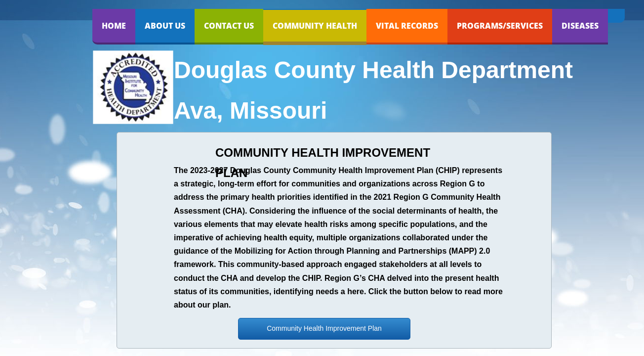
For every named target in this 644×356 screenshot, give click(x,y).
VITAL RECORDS (407, 26)
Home (114, 26)
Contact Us (229, 26)
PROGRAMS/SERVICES (500, 26)
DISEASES (580, 26)
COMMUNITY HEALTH (315, 26)
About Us (165, 26)
